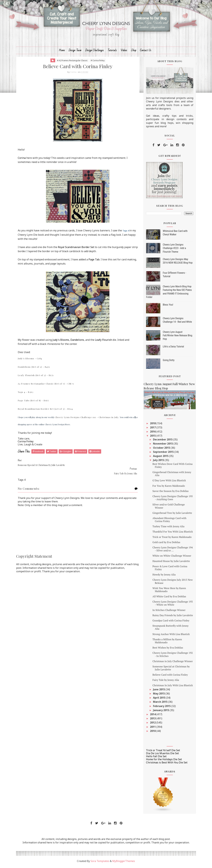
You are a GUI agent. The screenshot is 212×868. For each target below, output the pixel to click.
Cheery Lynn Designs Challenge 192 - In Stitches (171, 656)
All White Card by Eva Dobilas (168, 598)
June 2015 (158, 691)
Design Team (75, 52)
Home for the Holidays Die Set (163, 761)
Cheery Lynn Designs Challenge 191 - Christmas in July (88, 419)
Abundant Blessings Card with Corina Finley (168, 521)
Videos (124, 52)
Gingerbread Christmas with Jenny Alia (171, 475)
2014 (152, 716)
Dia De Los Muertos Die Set (161, 755)
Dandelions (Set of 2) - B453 (35, 369)
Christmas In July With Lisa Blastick (171, 687)
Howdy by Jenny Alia (163, 576)
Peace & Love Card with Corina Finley (169, 569)
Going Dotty (168, 362)
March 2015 (159, 703)
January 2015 (160, 712)
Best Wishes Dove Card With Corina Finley (171, 467)
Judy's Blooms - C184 (31, 360)
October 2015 (161, 449)
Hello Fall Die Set (155, 758)
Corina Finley (27, 443)
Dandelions (78, 342)
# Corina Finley (97, 62)
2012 (152, 724)
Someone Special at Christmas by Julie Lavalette (170, 670)
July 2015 (158, 462)
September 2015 (163, 454)
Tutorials (112, 52)
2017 (152, 429)
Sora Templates (100, 863)
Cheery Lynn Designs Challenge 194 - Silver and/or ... (171, 551)
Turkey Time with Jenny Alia (167, 528)
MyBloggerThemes (124, 863)
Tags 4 (127, 232)
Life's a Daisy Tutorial (172, 348)
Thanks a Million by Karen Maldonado (166, 642)
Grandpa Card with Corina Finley (170, 622)
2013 (152, 720)
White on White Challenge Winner (171, 557)
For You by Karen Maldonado (168, 487)
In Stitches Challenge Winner (168, 612)
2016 (152, 433)
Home (62, 52)
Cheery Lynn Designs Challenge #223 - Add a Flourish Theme (173, 250)
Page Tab (95, 261)
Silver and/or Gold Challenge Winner (167, 508)
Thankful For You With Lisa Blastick (171, 533)
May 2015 (158, 695)
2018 (152, 425)
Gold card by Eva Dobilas (165, 544)
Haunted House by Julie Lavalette (170, 563)
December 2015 (162, 441)
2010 (152, 732)
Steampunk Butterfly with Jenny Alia (169, 629)
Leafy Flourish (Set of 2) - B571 (37, 377)
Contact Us (146, 52)
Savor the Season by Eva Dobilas (169, 493)
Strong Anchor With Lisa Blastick (170, 636)
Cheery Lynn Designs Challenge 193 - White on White (171, 605)
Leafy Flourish (105, 342)
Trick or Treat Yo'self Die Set (162, 752)
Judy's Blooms (62, 342)
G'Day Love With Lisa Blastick (168, 482)
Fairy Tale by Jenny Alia (165, 682)
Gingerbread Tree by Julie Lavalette (171, 514)
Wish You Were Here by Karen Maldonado (168, 591)
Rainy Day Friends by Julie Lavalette (171, 617)
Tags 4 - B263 (27, 394)
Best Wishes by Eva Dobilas (167, 649)
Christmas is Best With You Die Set (166, 764)
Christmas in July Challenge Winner (171, 663)
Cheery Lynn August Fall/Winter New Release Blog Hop (176, 337)
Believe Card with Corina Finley (169, 676)
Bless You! (167, 306)
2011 (152, 728)
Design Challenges (95, 52)
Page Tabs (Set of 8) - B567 (35, 402)
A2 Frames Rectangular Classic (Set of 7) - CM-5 (47, 385)
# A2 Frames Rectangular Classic (71, 62)
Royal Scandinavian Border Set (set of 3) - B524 (46, 411)
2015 (152, 437)
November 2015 (162, 445)
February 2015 (161, 708)
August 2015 (160, 458)
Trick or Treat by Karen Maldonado (171, 539)
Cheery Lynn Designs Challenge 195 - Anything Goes (171, 499)
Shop (134, 52)
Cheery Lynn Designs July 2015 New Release (171, 583)
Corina (23, 160)
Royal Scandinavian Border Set (77, 249)
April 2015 (158, 699)
